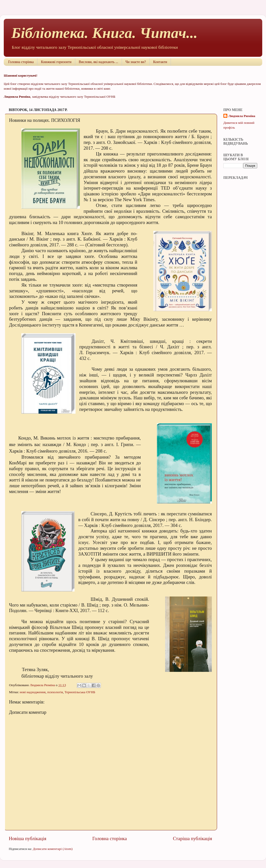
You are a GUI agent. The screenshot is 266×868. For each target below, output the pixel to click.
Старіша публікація (192, 838)
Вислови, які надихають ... (98, 62)
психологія (55, 692)
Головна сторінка (21, 62)
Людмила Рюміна (242, 116)
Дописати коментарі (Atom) (53, 849)
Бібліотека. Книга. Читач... (104, 33)
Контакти (160, 62)
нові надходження (33, 692)
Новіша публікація (27, 838)
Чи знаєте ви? (136, 62)
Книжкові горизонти (56, 62)
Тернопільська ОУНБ (80, 692)
